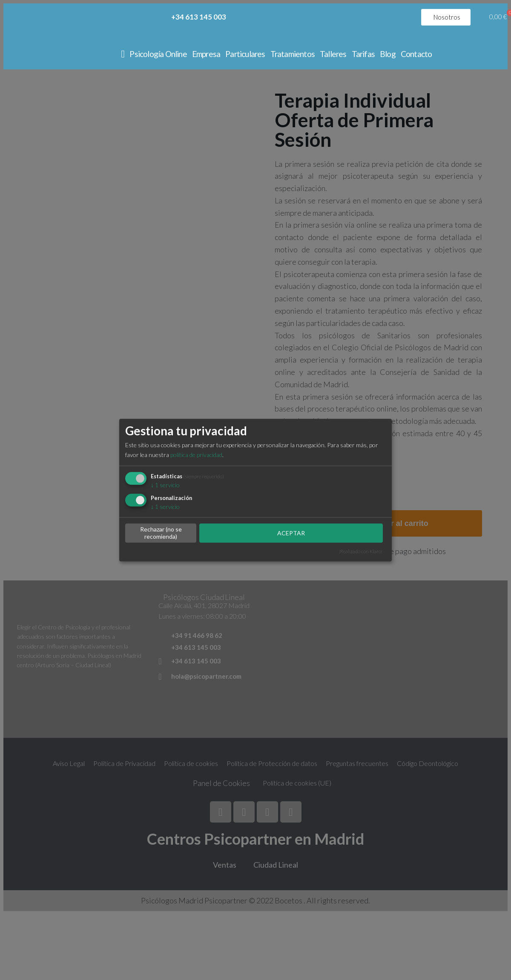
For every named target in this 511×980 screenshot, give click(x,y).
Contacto (416, 54)
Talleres (333, 54)
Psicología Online (158, 54)
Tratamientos (293, 54)
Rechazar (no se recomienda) (161, 533)
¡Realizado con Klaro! (361, 551)
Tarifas (363, 54)
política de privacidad (196, 455)
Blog (388, 54)
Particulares (245, 54)
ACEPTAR (291, 533)
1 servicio (165, 485)
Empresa (206, 54)
